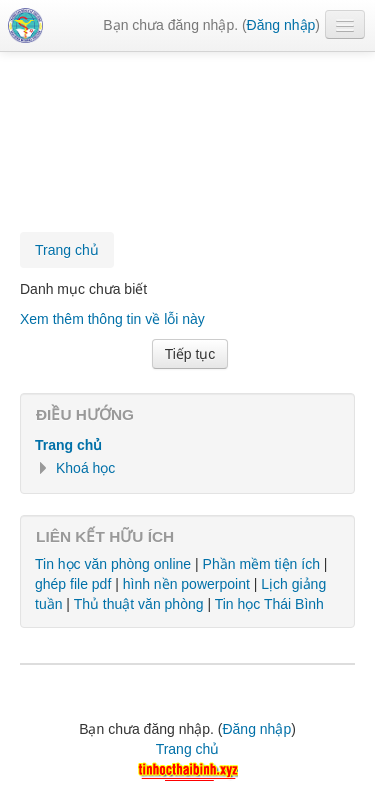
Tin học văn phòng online (113, 564)
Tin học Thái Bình (269, 604)
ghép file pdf (73, 584)
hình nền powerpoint (186, 584)
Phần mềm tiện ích (261, 564)
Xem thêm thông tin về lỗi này (112, 319)
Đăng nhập (281, 25)
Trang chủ (68, 445)
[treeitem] (187, 445)
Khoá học (85, 468)
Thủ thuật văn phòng (139, 604)
